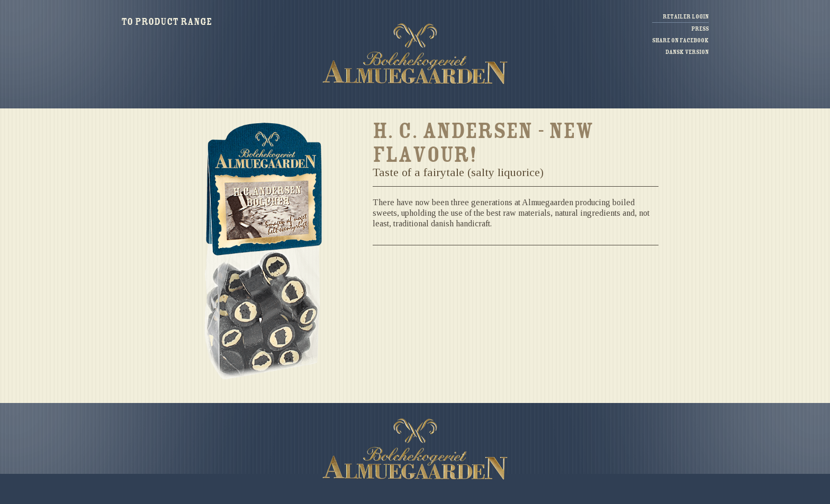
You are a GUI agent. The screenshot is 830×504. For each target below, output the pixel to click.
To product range (166, 22)
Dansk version (687, 52)
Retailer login (686, 17)
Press (700, 29)
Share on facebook (680, 40)
